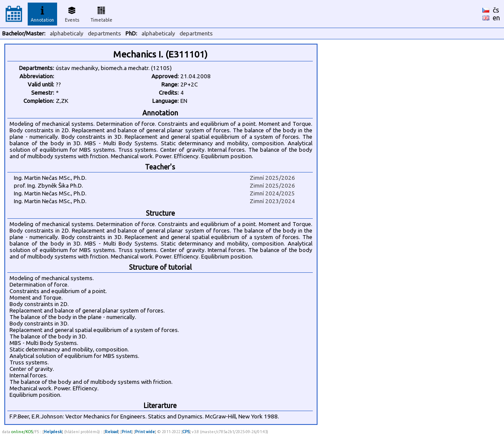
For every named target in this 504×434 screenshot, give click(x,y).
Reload (111, 432)
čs (496, 10)
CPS (186, 432)
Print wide (145, 432)
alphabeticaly (67, 34)
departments (104, 34)
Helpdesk (53, 432)
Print (127, 432)
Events (72, 13)
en (496, 18)
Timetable (101, 13)
